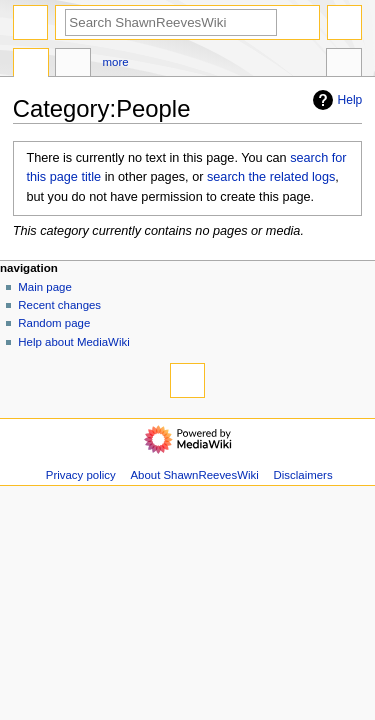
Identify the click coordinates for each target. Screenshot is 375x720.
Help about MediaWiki (73, 342)
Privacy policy (81, 475)
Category (31, 65)
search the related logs (271, 177)
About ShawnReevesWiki (194, 475)
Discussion (73, 65)
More (116, 62)
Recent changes (59, 305)
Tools (344, 65)
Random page (54, 323)
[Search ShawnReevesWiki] (171, 22)
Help (335, 100)
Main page (45, 287)
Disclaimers (303, 475)
